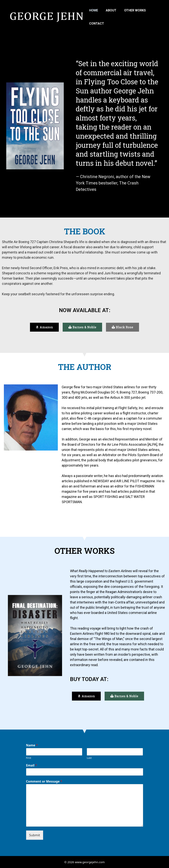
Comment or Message (44, 781)
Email (32, 765)
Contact (97, 23)
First (29, 758)
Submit (35, 835)
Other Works (135, 10)
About (111, 10)
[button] (44, 327)
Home (94, 10)
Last (89, 758)
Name (32, 745)
